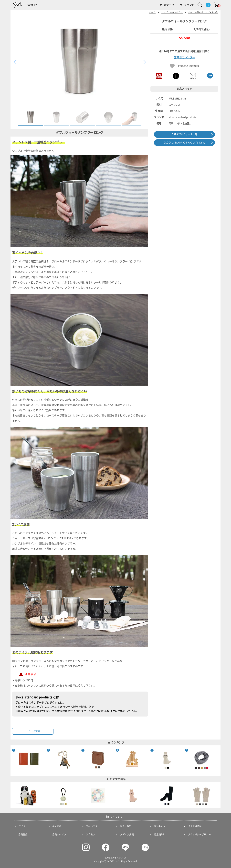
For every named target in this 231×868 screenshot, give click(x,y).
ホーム (152, 12)
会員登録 (23, 834)
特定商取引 (160, 834)
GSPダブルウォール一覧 (184, 134)
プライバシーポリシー (199, 834)
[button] (144, 62)
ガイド (22, 826)
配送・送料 (126, 826)
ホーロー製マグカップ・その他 (203, 12)
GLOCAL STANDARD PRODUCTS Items (184, 143)
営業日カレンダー (184, 57)
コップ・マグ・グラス (172, 12)
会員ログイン (59, 834)
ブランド (189, 5)
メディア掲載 (127, 834)
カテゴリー (170, 5)
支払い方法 (92, 826)
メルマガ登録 (195, 826)
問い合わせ (160, 826)
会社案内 (57, 826)
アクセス (91, 834)
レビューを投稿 (33, 731)
